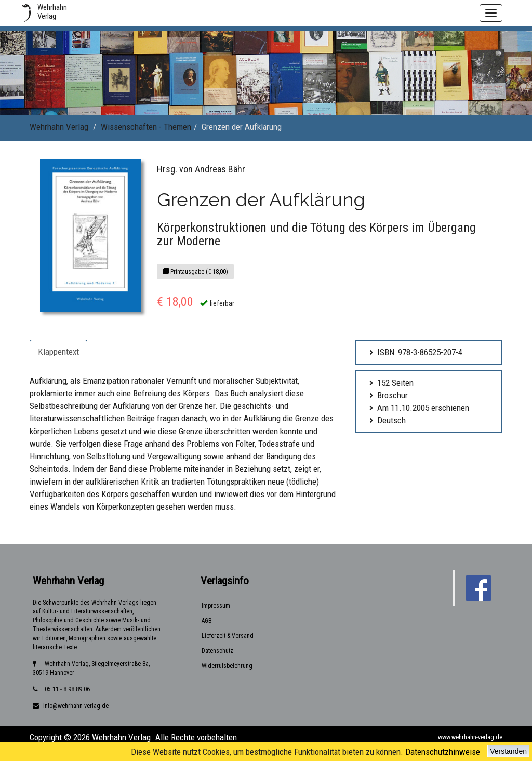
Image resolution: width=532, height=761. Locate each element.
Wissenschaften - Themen (146, 127)
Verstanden (508, 751)
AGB (207, 621)
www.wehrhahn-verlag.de (470, 737)
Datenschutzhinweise (443, 752)
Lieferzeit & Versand (228, 636)
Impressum (216, 606)
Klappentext (58, 352)
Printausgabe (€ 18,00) (195, 272)
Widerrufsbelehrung (227, 666)
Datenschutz (217, 651)
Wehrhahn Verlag (59, 127)
